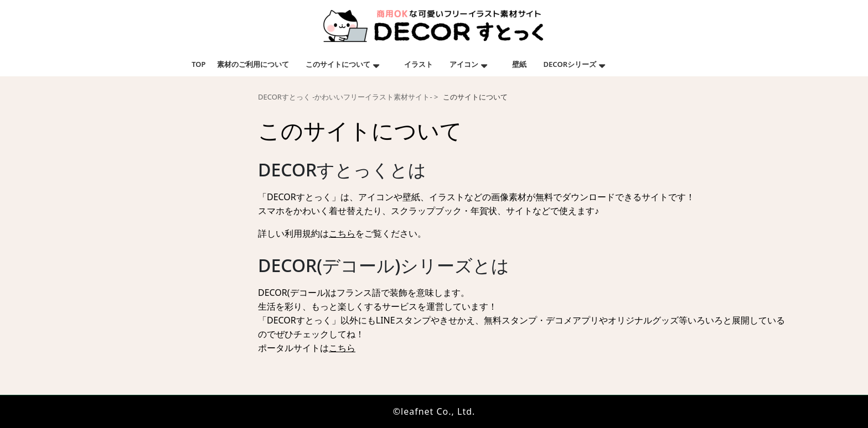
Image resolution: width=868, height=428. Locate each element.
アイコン (464, 64)
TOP (198, 64)
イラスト (418, 64)
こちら (342, 233)
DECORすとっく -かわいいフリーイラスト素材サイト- (345, 97)
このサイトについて (338, 64)
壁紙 (519, 64)
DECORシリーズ (570, 64)
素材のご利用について (253, 64)
